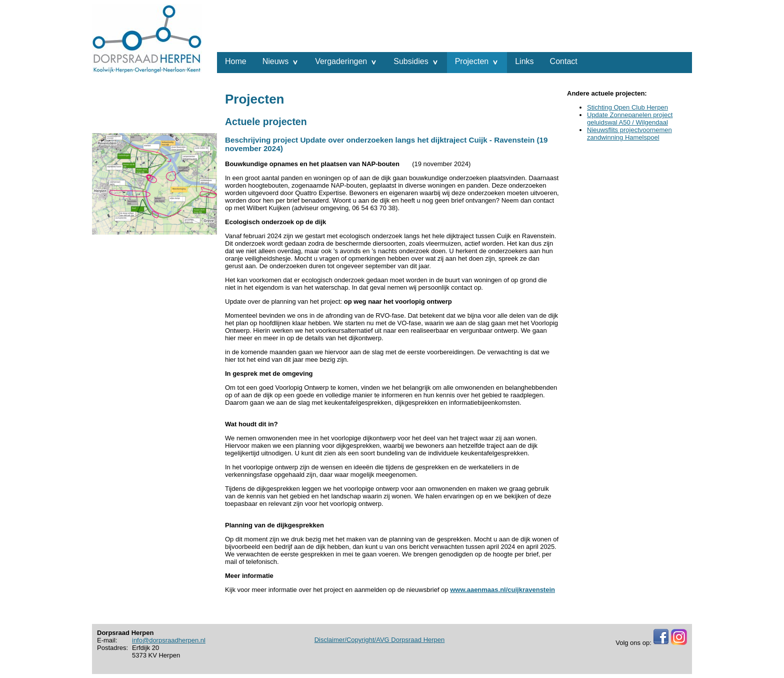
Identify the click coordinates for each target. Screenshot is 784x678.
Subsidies (411, 61)
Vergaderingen (341, 61)
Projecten (472, 61)
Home (236, 61)
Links (524, 61)
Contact (564, 61)
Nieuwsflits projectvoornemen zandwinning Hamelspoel (629, 134)
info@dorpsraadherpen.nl (169, 640)
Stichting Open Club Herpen (627, 107)
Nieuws (275, 61)
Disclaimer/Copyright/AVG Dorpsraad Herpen (380, 640)
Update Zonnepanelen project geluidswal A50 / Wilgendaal (630, 119)
